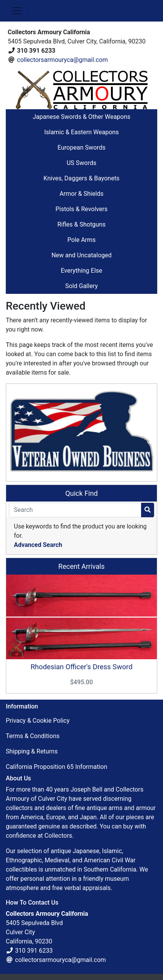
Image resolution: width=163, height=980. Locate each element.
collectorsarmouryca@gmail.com (62, 60)
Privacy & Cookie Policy (38, 721)
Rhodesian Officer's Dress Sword (81, 667)
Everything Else (82, 271)
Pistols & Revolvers (81, 209)
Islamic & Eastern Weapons (82, 132)
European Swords (81, 147)
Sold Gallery (81, 286)
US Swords (81, 163)
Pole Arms (82, 240)
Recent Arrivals (81, 566)
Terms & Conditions (33, 736)
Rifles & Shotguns (81, 224)
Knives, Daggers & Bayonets (81, 178)
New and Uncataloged (81, 255)
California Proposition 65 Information (56, 767)
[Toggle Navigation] (17, 11)
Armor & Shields (81, 194)
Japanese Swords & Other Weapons (82, 117)
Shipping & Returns (32, 751)
